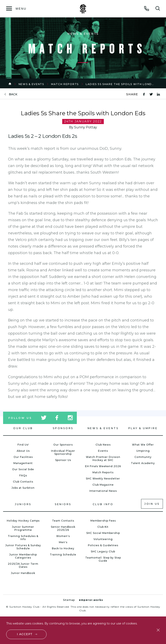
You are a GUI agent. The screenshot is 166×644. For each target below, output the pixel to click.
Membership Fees (103, 521)
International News (103, 491)
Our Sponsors (63, 445)
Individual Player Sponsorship (63, 452)
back (13, 94)
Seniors (63, 504)
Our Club (23, 428)
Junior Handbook (23, 573)
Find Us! (23, 445)
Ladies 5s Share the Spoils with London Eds (125, 84)
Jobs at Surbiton (23, 488)
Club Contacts (23, 482)
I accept (25, 634)
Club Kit (103, 527)
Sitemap (69, 600)
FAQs (23, 475)
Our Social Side (23, 469)
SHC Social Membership (103, 533)
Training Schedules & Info (23, 538)
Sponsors (63, 428)
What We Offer (143, 445)
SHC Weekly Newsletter (103, 479)
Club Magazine (103, 485)
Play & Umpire (143, 428)
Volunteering (103, 539)
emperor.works (91, 600)
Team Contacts (63, 521)
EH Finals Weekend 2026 (103, 466)
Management (23, 463)
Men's (63, 542)
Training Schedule (63, 555)
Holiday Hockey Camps (23, 521)
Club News (103, 445)
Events (103, 451)
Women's (63, 536)
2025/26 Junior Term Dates (23, 565)
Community (143, 457)
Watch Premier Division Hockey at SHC (103, 459)
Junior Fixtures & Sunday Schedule (23, 547)
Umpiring (143, 451)
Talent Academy (143, 463)
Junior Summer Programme (23, 528)
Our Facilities (23, 457)
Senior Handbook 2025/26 (63, 528)
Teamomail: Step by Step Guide (103, 559)
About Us (23, 451)
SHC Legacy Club (103, 551)
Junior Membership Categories (23, 556)
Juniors (23, 504)
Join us (152, 504)
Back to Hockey (63, 548)
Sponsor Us (63, 460)
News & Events (31, 84)
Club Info (103, 504)
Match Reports (65, 84)
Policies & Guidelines (103, 545)
